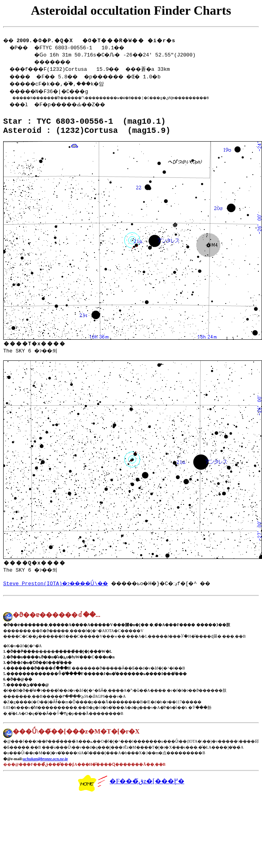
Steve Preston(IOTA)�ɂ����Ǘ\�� (59, 594)
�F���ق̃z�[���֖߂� (131, 794)
